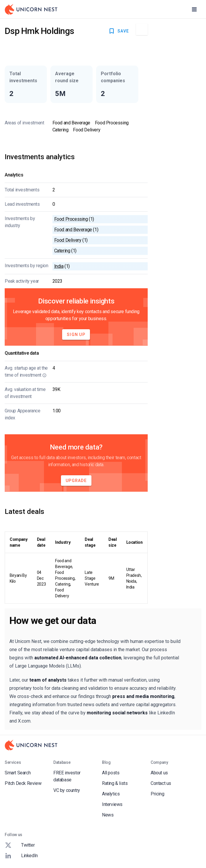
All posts (111, 773)
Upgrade (76, 481)
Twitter (20, 845)
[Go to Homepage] (31, 9)
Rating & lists (115, 783)
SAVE (119, 31)
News (108, 815)
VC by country (67, 790)
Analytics (111, 794)
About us (159, 773)
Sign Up (76, 334)
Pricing (157, 794)
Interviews (112, 804)
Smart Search (18, 773)
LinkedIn (21, 856)
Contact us (161, 783)
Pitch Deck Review (23, 783)
